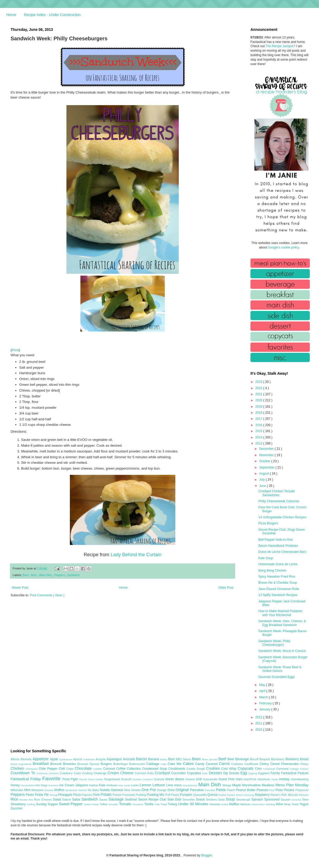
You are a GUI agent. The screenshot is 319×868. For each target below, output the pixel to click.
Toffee (104, 804)
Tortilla (149, 804)
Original (183, 790)
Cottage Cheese (299, 769)
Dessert (216, 773)
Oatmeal (117, 790)
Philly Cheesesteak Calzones (279, 501)
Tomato (126, 804)
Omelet (136, 790)
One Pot (149, 790)
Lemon (146, 785)
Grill (199, 779)
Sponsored (272, 799)
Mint (28, 790)
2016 (259, 425)
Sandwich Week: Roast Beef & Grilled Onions (280, 669)
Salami (67, 799)
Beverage (242, 759)
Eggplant (264, 773)
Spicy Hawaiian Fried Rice (277, 577)
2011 (259, 723)
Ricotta (24, 800)
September (267, 467)
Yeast (296, 804)
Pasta (221, 790)
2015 (259, 431)
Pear (272, 790)
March (264, 697)
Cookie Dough (196, 769)
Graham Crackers (143, 779)
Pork (97, 795)
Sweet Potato (92, 804)
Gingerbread (113, 779)
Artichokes (89, 759)
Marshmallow (252, 785)
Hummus (54, 785)
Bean (197, 759)
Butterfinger (121, 764)
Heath (275, 779)
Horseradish (28, 785)
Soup (231, 799)
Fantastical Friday (26, 779)
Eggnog (253, 773)
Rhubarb (304, 795)
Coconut (110, 769)
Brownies (70, 764)
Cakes (189, 764)
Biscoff (255, 759)
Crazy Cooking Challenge (91, 773)
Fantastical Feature (295, 773)
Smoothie (189, 799)
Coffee (122, 769)
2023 (259, 382)
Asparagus (115, 759)
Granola (160, 779)
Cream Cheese (121, 773)
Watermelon (258, 804)
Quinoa (213, 795)
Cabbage (153, 764)
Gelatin (99, 779)
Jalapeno (82, 785)
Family (276, 773)
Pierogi (54, 795)
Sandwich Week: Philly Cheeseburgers (274, 643)
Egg (245, 773)
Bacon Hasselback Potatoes (278, 546)
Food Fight (71, 779)
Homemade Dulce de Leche (278, 564)
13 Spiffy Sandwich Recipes (278, 595)
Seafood (132, 799)
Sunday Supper (47, 804)
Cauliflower (252, 764)
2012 (259, 717)
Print (15, 350)
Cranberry (67, 773)
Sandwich (73, 575)
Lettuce (159, 785)
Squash (286, 799)
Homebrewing (300, 779)
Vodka (225, 804)
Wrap (288, 804)
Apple (54, 759)
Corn (259, 769)
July (262, 480)
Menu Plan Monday (292, 785)
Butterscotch (138, 764)
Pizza (77, 795)
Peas (280, 790)
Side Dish (175, 799)
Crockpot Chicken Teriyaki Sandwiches (277, 493)
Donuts (235, 773)
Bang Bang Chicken (272, 570)
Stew (305, 799)
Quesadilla (200, 795)
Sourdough (244, 799)
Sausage (117, 799)
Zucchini (16, 808)
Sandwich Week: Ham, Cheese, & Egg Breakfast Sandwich (282, 623)
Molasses (38, 790)
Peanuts (263, 790)
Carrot (225, 764)
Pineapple (66, 795)
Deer (206, 773)
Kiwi (121, 785)
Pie (47, 795)
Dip (226, 773)
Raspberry (263, 795)
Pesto (30, 795)
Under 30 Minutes (194, 804)
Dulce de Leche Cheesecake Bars (282, 552)
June (263, 486)
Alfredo (16, 759)
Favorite (52, 779)
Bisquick (265, 759)
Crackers (54, 773)
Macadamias (191, 785)
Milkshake (17, 790)
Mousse (49, 790)
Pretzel (117, 795)
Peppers (60, 575)
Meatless (269, 785)
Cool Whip (229, 769)
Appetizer (41, 759)
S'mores (47, 799)
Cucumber (179, 773)
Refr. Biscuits (290, 795)
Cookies (214, 768)
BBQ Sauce (184, 759)
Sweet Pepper (71, 804)
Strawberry (19, 804)
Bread (304, 759)
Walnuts (246, 804)
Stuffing (32, 804)
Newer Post (20, 588)
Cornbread (270, 769)
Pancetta (210, 790)
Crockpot (163, 773)
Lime (170, 785)
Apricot (78, 759)
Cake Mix (175, 764)
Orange (162, 790)
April (263, 691)
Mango (227, 785)
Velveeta (215, 804)
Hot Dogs (42, 785)
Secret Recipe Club (153, 799)
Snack (201, 799)
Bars (172, 759)
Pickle (39, 795)
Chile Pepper (49, 769)
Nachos (83, 790)
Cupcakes (195, 773)
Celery (265, 764)
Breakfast (42, 764)
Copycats (246, 768)
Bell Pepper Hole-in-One (275, 540)
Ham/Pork (250, 779)
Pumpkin (187, 795)
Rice (15, 799)
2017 (259, 419)
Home (11, 15)
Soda (222, 799)
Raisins (231, 795)
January (265, 709)
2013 (259, 443)
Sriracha (297, 800)
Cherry (304, 764)
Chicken (18, 768)
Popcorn (87, 795)
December (267, 449)
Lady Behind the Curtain (136, 555)
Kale (103, 785)
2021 (259, 394)
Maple (237, 785)
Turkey (173, 804)
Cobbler (98, 769)
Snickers (212, 799)
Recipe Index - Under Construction (52, 15)
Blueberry (293, 759)
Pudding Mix (156, 795)
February (266, 703)
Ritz (31, 800)
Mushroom (72, 790)
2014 (259, 437)
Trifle (157, 804)
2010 (259, 730)
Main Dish (46, 575)
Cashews (238, 764)
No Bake (94, 790)
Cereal (276, 764)
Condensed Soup (155, 769)
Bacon (142, 759)
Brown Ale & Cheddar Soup (278, 583)
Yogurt (304, 804)
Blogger (207, 855)
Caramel (212, 764)
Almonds (27, 759)
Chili (62, 769)
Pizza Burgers (268, 523)
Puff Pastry (173, 795)
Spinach (258, 799)
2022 (259, 388)
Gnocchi (127, 779)
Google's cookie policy (283, 247)
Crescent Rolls (145, 773)
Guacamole (211, 779)
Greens (191, 779)
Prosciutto (129, 795)
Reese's (276, 795)
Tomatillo (113, 804)
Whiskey (271, 804)
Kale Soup (266, 558)
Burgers (107, 764)
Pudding (141, 795)
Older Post (226, 588)
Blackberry (278, 759)
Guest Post (227, 779)
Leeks (135, 785)
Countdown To (23, 773)
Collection (134, 769)
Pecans (290, 790)
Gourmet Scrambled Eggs (277, 677)
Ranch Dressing (246, 795)
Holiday (285, 779)
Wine (280, 804)
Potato (107, 794)
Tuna (164, 804)
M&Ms (178, 785)
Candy (200, 764)
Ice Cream (67, 785)
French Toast (87, 779)
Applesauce (66, 759)
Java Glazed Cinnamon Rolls (279, 589)
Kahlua (94, 785)
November (267, 455)
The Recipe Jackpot (280, 46)
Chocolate (84, 768)
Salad (57, 799)
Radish (223, 795)
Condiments (177, 769)
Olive (128, 790)
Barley (164, 759)
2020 (259, 400)
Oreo (171, 790)
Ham (240, 779)
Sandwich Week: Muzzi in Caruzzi (282, 651)
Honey (16, 785)
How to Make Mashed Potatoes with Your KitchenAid (280, 613)
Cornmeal (283, 769)
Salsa (77, 799)
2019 (259, 407)
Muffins (60, 790)
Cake (164, 764)
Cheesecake (291, 764)
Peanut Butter (246, 790)
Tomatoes (138, 804)
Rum (38, 799)
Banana (154, 759)
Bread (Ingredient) (22, 764)
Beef (26, 575)
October (265, 461)
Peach (231, 790)
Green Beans (175, 779)
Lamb (127, 785)
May (263, 685)
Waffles (235, 804)
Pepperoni (302, 790)
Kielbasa (112, 785)
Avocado (130, 759)
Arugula (101, 759)
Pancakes (197, 790)
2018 (259, 413)
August (265, 474)
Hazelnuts (264, 779)
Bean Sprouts (210, 759)
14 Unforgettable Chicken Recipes (282, 517)
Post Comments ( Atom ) (47, 595)
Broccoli (57, 764)
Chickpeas (32, 769)
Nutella (105, 790)
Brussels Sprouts (89, 764)
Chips (70, 769)
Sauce (104, 799)
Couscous (43, 773)
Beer (34, 575)
